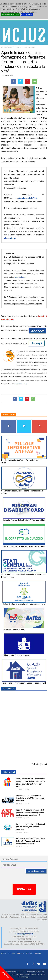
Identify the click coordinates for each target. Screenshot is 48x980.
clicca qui (36, 343)
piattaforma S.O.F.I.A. (28, 198)
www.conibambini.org (21, 384)
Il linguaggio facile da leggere (17, 655)
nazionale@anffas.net (24, 934)
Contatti (12, 953)
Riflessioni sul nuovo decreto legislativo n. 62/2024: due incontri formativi (31, 798)
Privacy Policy (27, 15)
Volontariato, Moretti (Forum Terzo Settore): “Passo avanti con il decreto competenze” (31, 841)
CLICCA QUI (37, 331)
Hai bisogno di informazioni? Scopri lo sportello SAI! (24, 683)
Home (4, 953)
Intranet (38, 953)
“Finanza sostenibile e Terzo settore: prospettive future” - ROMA (28, 754)
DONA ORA (24, 889)
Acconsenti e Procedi (10, 15)
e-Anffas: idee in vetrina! (14, 630)
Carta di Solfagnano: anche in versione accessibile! (24, 604)
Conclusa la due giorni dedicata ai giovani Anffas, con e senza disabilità (30, 827)
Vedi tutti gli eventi (39, 764)
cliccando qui (10, 238)
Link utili (21, 953)
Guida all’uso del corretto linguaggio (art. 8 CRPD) (24, 546)
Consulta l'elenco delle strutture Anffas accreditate (24, 520)
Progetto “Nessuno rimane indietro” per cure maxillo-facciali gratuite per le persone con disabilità (31, 812)
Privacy (29, 953)
